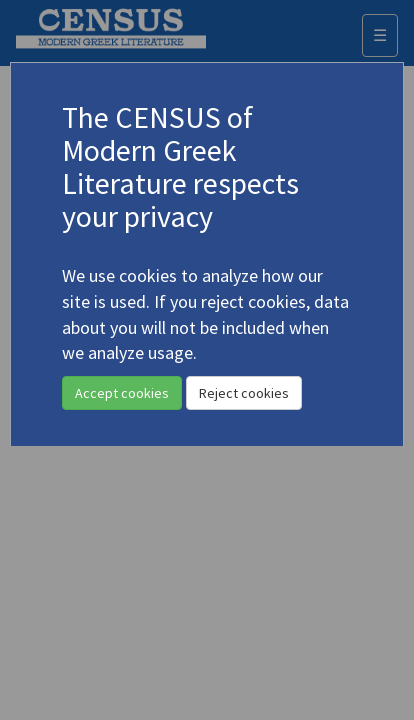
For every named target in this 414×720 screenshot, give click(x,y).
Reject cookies (244, 393)
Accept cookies (122, 393)
